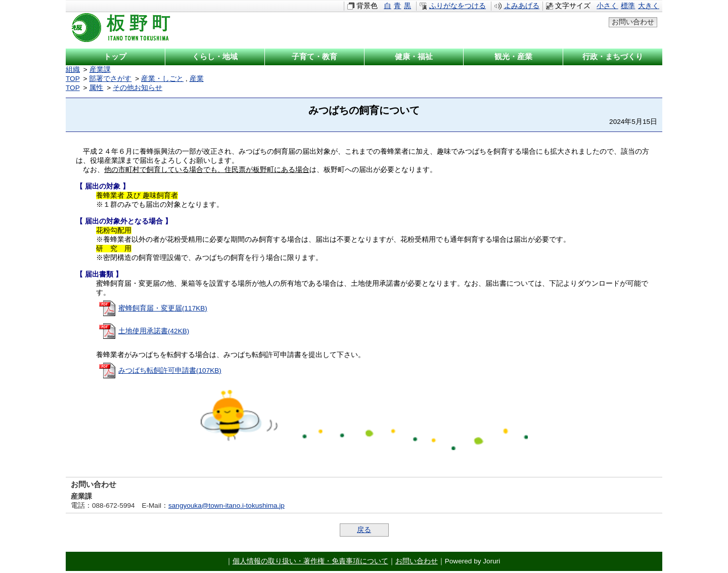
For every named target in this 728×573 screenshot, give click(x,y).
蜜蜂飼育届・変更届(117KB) (163, 310)
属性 (96, 88)
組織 (73, 70)
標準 (628, 6)
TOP (73, 79)
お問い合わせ (633, 22)
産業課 (100, 70)
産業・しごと (162, 79)
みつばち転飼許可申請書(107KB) (170, 372)
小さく (607, 6)
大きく (649, 6)
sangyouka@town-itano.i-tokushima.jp (226, 508)
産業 (197, 79)
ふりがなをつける (458, 6)
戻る (364, 532)
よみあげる (522, 6)
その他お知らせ (138, 88)
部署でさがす (110, 79)
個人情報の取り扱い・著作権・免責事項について (310, 563)
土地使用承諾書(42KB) (154, 333)
